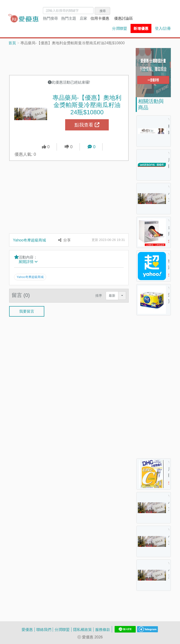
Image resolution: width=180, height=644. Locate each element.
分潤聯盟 (120, 28)
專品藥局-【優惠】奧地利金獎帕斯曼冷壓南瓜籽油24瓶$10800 (87, 105)
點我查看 (87, 125)
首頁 (12, 43)
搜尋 (103, 11)
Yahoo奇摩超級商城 (29, 240)
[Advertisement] (69, 60)
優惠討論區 (124, 18)
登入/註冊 (163, 28)
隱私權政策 (82, 629)
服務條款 (103, 629)
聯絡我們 (44, 629)
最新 (112, 295)
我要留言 (27, 311)
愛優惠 (27, 629)
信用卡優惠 (100, 18)
